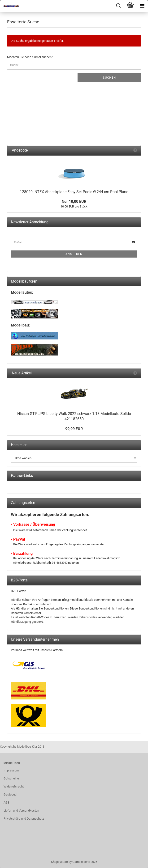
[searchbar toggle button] (118, 6)
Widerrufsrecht (14, 786)
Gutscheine (11, 778)
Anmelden (74, 254)
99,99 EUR (74, 429)
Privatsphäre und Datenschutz (24, 819)
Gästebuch (11, 794)
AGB (7, 802)
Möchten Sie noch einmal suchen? (30, 57)
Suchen (109, 78)
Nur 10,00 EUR (74, 201)
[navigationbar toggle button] (142, 6)
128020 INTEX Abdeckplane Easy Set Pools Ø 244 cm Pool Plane (74, 192)
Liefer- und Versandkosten (21, 811)
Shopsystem (59, 862)
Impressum (11, 770)
